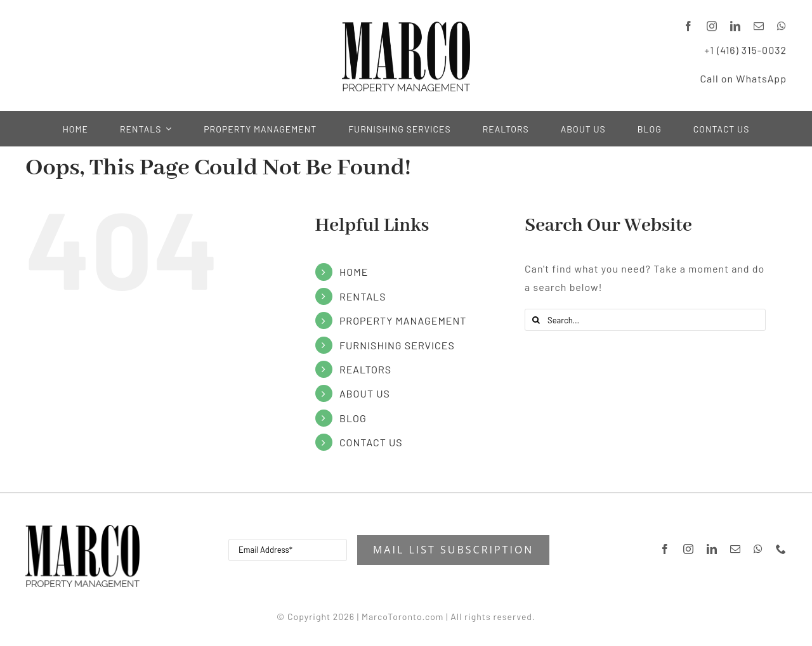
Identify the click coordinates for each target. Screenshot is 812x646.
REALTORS (365, 369)
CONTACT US (371, 442)
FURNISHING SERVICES (397, 345)
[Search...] (645, 320)
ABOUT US (365, 393)
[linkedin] (736, 25)
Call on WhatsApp (743, 77)
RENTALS (363, 296)
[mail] (759, 25)
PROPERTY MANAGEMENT (403, 320)
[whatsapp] (782, 25)
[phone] (781, 549)
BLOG (353, 418)
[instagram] (712, 25)
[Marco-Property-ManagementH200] (82, 530)
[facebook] (689, 25)
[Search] (536, 320)
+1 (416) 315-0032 (745, 48)
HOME (354, 272)
